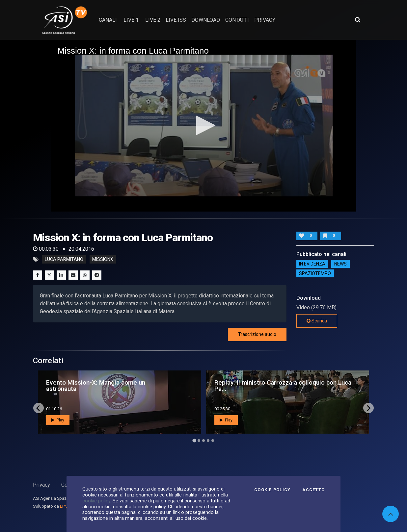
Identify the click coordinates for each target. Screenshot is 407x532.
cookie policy (96, 501)
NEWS (340, 264)
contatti (237, 20)
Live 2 (153, 20)
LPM (64, 506)
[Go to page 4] (208, 441)
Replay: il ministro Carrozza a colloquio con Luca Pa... (283, 386)
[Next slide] (368, 408)
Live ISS (176, 20)
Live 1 (131, 20)
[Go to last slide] (39, 408)
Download (206, 20)
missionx (103, 260)
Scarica (317, 321)
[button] (203, 125)
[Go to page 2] (199, 441)
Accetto (313, 490)
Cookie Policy (272, 490)
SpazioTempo (315, 273)
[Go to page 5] (213, 441)
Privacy (41, 485)
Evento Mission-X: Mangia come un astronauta (96, 386)
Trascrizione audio (257, 334)
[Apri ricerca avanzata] (358, 20)
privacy (265, 20)
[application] (204, 126)
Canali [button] (108, 20)
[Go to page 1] (194, 441)
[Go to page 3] (203, 441)
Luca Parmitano (64, 260)
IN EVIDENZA (312, 264)
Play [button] (58, 420)
